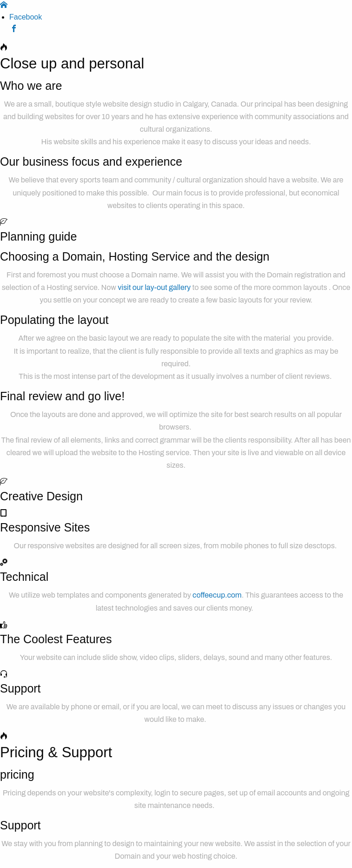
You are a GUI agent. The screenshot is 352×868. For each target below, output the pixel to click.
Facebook (26, 17)
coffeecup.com (217, 595)
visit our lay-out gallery (154, 287)
